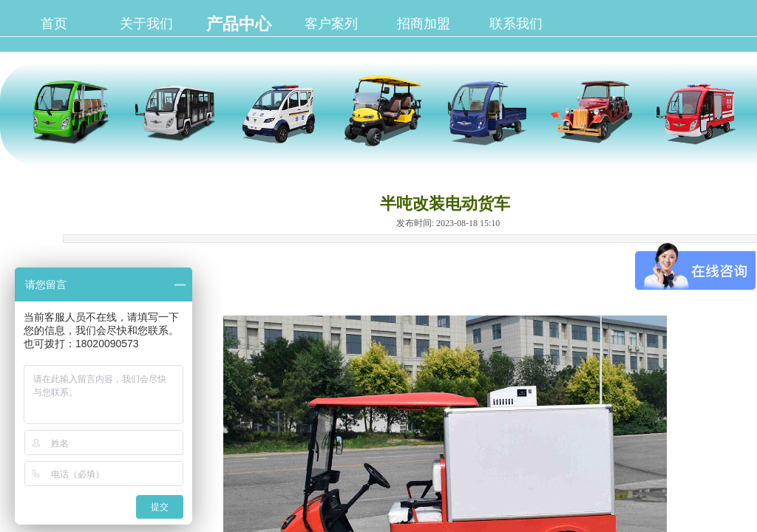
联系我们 (516, 24)
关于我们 (146, 24)
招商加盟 (424, 24)
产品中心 (239, 24)
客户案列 (331, 24)
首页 (54, 24)
